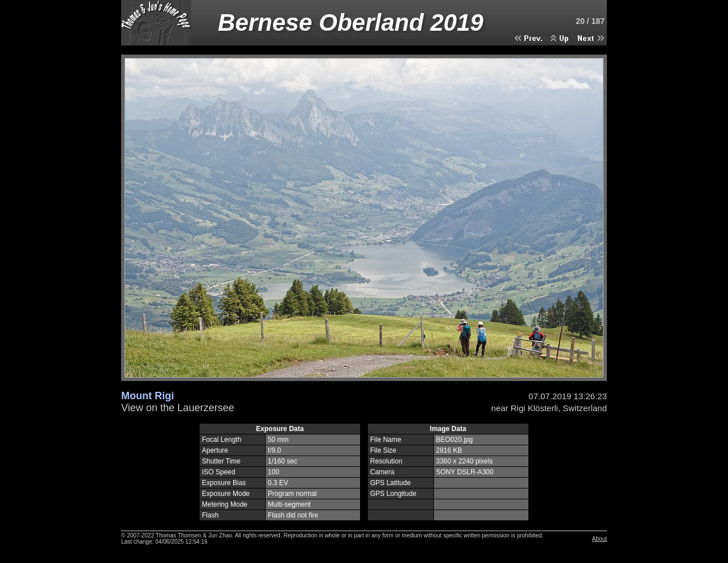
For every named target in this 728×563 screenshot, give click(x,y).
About (599, 539)
